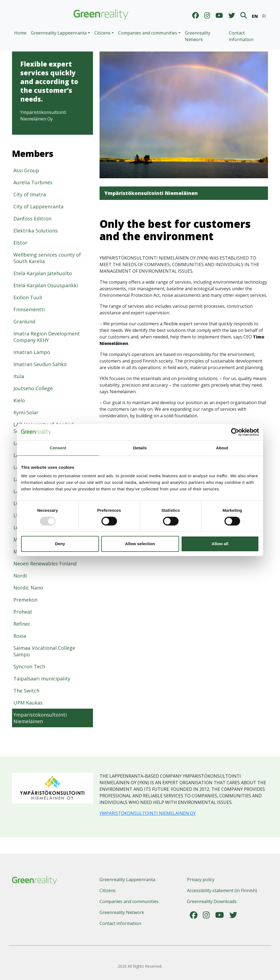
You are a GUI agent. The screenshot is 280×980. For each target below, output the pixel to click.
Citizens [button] (102, 33)
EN (255, 16)
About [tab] (222, 448)
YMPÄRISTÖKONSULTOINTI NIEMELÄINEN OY (148, 813)
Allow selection (140, 544)
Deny (60, 544)
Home (20, 33)
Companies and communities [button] (148, 33)
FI (264, 16)
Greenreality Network (198, 36)
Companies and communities (129, 901)
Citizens (108, 890)
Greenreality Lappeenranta (127, 880)
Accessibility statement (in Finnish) (222, 890)
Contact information (241, 36)
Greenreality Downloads (212, 901)
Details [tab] (140, 448)
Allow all (220, 544)
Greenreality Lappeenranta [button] (59, 33)
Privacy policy (201, 880)
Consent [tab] (58, 448)
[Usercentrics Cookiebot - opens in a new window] (235, 432)
